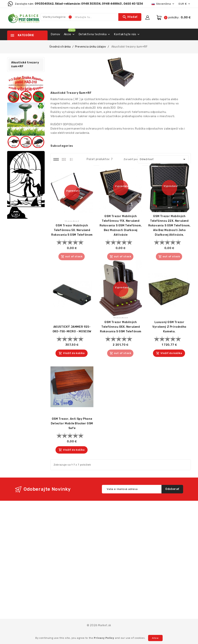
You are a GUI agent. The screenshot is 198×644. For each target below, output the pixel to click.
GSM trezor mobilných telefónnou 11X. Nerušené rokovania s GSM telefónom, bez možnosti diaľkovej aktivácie (121, 226)
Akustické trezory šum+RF (25, 64)
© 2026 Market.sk (99, 625)
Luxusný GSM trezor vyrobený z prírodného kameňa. (169, 327)
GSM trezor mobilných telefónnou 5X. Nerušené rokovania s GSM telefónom (72, 230)
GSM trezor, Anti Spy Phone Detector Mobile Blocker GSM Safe (72, 424)
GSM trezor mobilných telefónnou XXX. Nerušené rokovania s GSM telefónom (121, 327)
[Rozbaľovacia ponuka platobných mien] (185, 4)
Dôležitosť (163, 159)
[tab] (56, 159)
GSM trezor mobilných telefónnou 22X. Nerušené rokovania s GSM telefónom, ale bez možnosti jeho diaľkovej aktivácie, (169, 226)
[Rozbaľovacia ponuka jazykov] (163, 4)
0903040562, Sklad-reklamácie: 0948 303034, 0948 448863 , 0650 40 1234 (89, 4)
